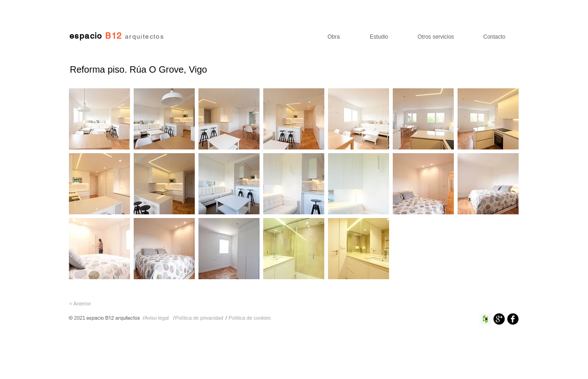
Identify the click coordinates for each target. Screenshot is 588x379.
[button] (99, 119)
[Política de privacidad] (199, 318)
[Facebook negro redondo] (513, 319)
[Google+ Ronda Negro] (499, 319)
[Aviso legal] (157, 318)
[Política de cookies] (250, 318)
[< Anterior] (80, 304)
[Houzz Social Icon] (485, 319)
